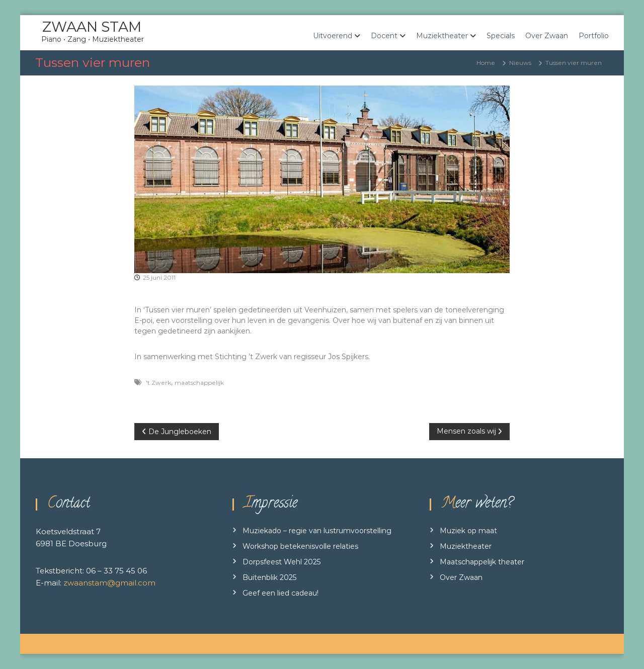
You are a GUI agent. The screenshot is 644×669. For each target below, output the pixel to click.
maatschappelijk (199, 383)
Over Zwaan (547, 36)
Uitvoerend (333, 36)
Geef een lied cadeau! (280, 593)
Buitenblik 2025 (269, 577)
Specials (501, 36)
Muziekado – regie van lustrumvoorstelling (317, 531)
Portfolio (594, 36)
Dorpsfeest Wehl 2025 (281, 562)
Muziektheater (442, 36)
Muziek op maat (468, 531)
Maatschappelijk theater (482, 562)
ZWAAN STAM (92, 27)
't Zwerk (158, 383)
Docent (384, 36)
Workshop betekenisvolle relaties (300, 546)
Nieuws (520, 63)
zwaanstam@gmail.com (109, 583)
